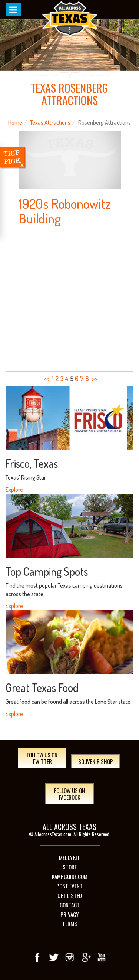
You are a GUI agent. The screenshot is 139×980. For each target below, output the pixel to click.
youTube (102, 957)
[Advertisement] (69, 299)
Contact (70, 905)
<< (46, 379)
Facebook (38, 957)
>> (95, 379)
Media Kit (69, 858)
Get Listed (70, 896)
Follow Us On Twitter (42, 758)
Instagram (70, 957)
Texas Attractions (50, 122)
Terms (70, 924)
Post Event (69, 886)
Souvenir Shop (96, 761)
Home (15, 122)
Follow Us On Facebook (69, 794)
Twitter (54, 957)
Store (70, 867)
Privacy (69, 914)
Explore (14, 490)
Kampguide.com (70, 877)
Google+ (86, 957)
